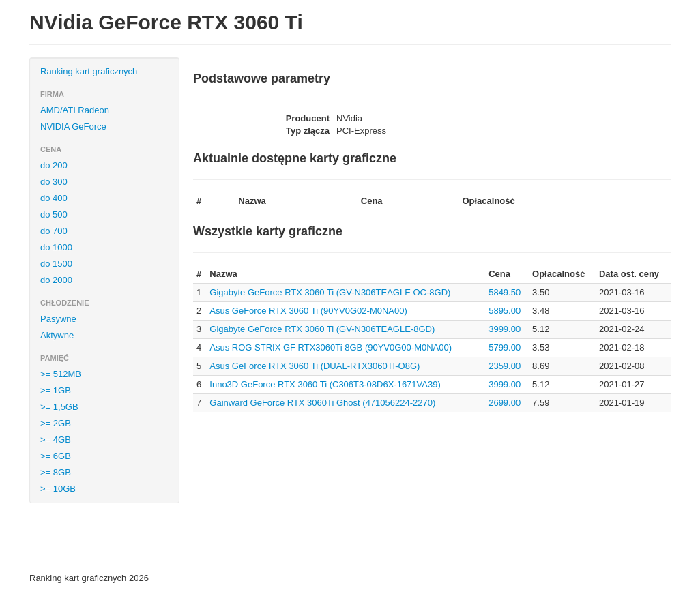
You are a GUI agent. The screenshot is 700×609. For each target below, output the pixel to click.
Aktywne (57, 335)
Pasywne (58, 319)
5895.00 (505, 311)
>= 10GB (58, 489)
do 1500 (56, 264)
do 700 (54, 231)
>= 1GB (56, 390)
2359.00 (505, 366)
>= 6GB (56, 456)
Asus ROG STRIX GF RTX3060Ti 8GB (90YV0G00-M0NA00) (331, 347)
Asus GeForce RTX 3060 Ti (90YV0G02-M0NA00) (308, 311)
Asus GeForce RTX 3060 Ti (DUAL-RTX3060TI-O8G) (315, 366)
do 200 (54, 165)
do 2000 (56, 280)
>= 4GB (56, 440)
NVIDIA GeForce (73, 127)
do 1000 (56, 247)
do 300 (54, 182)
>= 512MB (61, 374)
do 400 (54, 198)
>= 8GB (56, 472)
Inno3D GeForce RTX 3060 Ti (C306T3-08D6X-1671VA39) (325, 384)
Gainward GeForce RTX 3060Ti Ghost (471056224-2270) (322, 403)
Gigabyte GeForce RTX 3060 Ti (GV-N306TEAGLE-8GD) (322, 329)
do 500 (54, 214)
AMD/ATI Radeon (75, 110)
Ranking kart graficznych (89, 71)
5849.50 (505, 292)
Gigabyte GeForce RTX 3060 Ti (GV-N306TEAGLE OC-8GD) (330, 292)
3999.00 (505, 329)
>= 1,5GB (59, 407)
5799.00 (505, 347)
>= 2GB (56, 423)
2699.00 (505, 403)
